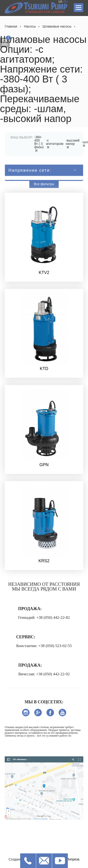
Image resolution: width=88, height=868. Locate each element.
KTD (44, 369)
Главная (11, 26)
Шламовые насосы (57, 26)
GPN (44, 465)
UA (60, 2)
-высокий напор (73, 144)
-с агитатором (55, 144)
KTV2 (44, 273)
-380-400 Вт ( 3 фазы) (39, 144)
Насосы (30, 26)
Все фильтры (44, 184)
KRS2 (44, 561)
